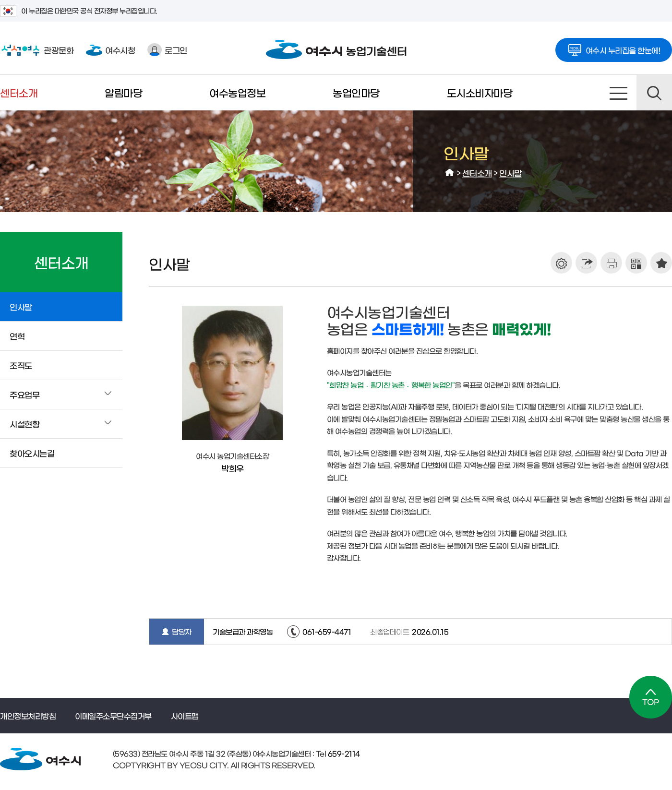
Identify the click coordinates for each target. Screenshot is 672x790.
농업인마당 (356, 92)
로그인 (167, 50)
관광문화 (37, 50)
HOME (450, 173)
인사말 (510, 173)
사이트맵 (619, 93)
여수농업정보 (237, 92)
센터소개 (19, 92)
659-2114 (343, 753)
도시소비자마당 (480, 92)
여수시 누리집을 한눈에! (614, 47)
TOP (651, 697)
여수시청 (110, 50)
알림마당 (123, 92)
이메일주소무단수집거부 (113, 716)
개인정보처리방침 (28, 716)
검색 (654, 93)
